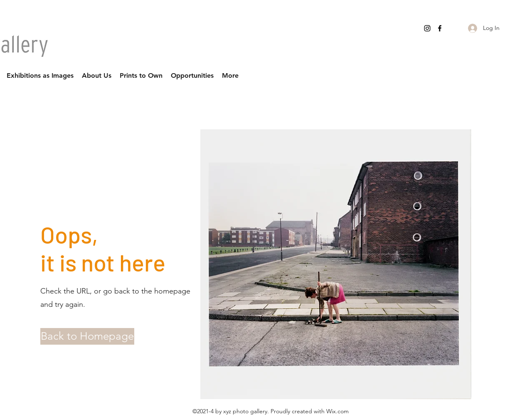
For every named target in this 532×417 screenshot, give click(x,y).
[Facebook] (440, 28)
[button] (76, 336)
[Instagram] (427, 28)
